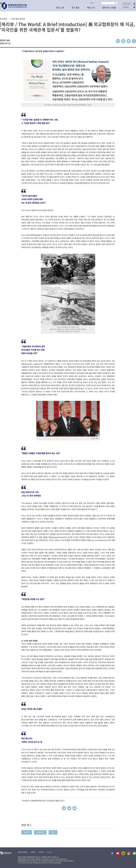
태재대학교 (129, 7)
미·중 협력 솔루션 (18, 19)
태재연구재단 (129, 4)
